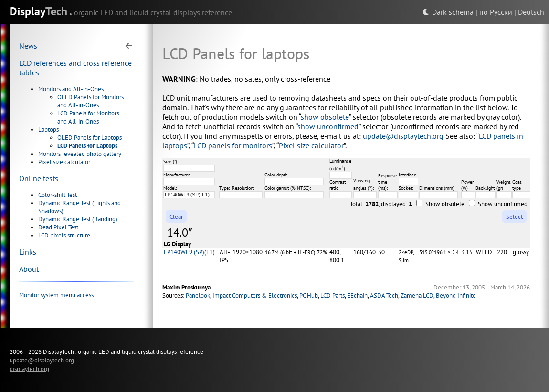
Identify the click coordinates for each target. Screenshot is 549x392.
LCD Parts (333, 295)
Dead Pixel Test (58, 227)
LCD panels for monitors (233, 145)
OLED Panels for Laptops (90, 138)
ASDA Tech (384, 295)
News (28, 46)
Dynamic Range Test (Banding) (78, 219)
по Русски (496, 12)
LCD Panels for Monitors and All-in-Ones (88, 117)
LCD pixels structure (64, 235)
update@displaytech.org (403, 136)
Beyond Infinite (456, 295)
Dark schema (448, 12)
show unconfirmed (328, 126)
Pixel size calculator (64, 162)
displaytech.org (29, 369)
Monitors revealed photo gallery (80, 154)
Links (28, 252)
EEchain (357, 295)
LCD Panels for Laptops (87, 146)
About (29, 269)
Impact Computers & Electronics (255, 295)
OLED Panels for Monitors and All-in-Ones (90, 101)
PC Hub (309, 295)
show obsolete (325, 117)
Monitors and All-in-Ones (71, 89)
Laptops (48, 129)
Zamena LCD (417, 295)
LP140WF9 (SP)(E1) (189, 252)
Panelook (198, 295)
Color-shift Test (58, 195)
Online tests (39, 178)
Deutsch (531, 12)
